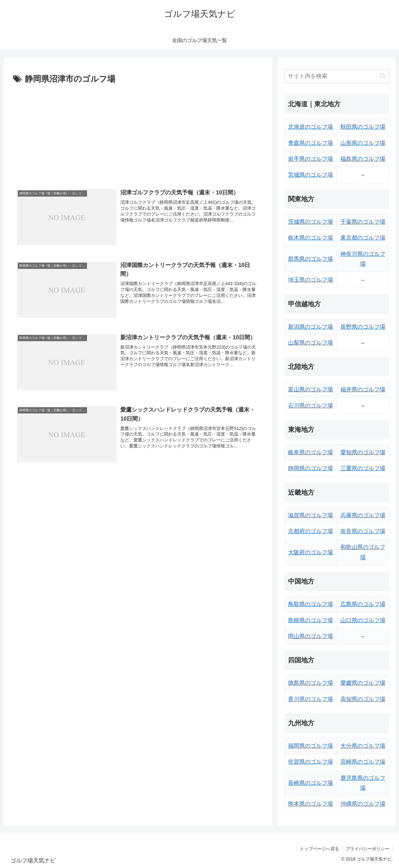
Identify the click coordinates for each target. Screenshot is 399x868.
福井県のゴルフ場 (363, 389)
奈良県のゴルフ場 (363, 531)
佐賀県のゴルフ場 (310, 762)
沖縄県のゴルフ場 (363, 804)
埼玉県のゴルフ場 (310, 280)
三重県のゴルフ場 (363, 468)
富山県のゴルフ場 (310, 389)
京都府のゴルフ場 (310, 531)
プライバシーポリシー (368, 849)
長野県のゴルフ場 (363, 327)
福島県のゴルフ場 (363, 159)
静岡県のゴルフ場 (310, 468)
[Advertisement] (138, 133)
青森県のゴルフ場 (310, 143)
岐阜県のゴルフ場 (310, 452)
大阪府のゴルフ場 (310, 552)
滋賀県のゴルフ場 (310, 515)
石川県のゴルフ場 (310, 406)
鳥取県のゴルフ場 (310, 604)
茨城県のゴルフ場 (310, 222)
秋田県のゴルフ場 (363, 127)
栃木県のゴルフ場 (310, 238)
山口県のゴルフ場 (363, 620)
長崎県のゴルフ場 (310, 783)
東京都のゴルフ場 (363, 238)
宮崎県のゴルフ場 (363, 762)
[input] (337, 76)
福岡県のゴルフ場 (310, 746)
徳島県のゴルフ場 (310, 683)
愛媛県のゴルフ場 (363, 683)
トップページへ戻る (320, 849)
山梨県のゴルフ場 (310, 343)
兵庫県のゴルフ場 (363, 515)
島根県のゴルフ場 (310, 620)
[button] (383, 76)
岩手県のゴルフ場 (310, 159)
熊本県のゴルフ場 (310, 804)
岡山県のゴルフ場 (310, 636)
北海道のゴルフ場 (310, 127)
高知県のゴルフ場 (363, 699)
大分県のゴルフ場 (363, 746)
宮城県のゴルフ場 (310, 175)
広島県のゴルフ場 (363, 604)
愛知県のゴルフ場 (363, 452)
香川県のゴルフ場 (310, 699)
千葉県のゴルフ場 (363, 222)
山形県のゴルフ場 (363, 143)
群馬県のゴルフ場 (310, 259)
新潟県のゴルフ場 (310, 327)
